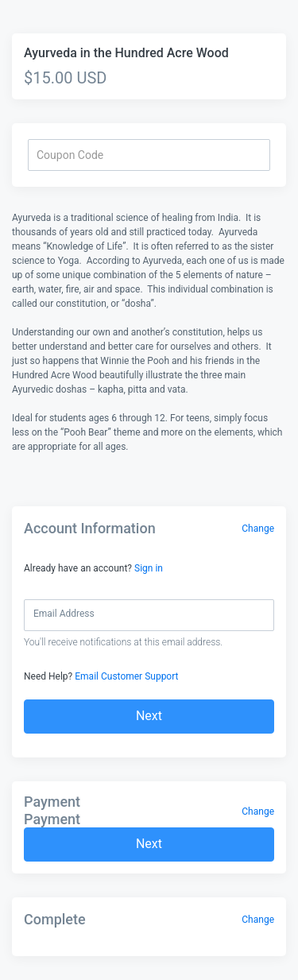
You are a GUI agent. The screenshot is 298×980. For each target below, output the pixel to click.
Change (258, 529)
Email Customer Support (126, 676)
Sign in (149, 568)
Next (149, 716)
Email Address (64, 614)
